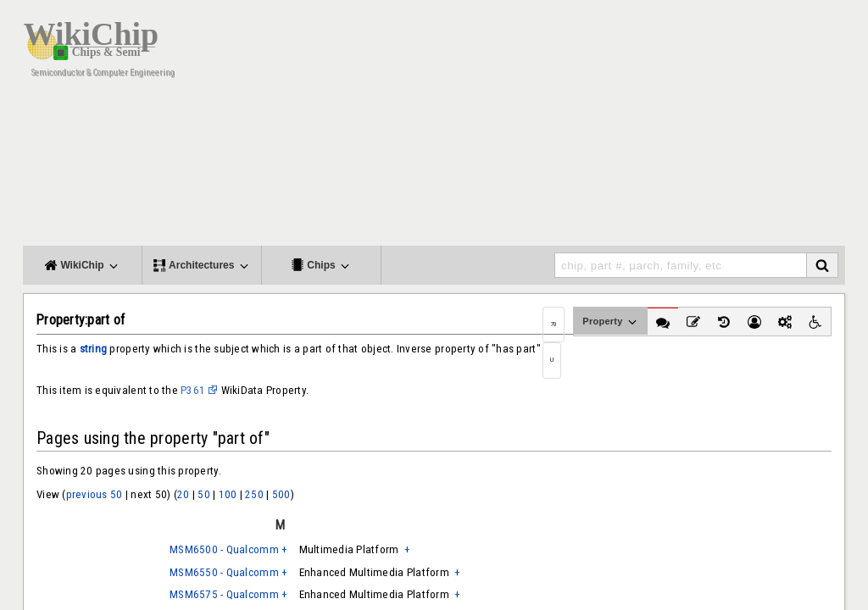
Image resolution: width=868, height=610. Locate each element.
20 (184, 494)
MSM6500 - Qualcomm (224, 549)
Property (611, 322)
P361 (193, 390)
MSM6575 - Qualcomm (224, 594)
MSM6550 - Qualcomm (224, 572)
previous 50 (95, 494)
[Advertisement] (536, 127)
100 (228, 494)
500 (281, 494)
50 (204, 494)
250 (254, 494)
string (94, 349)
